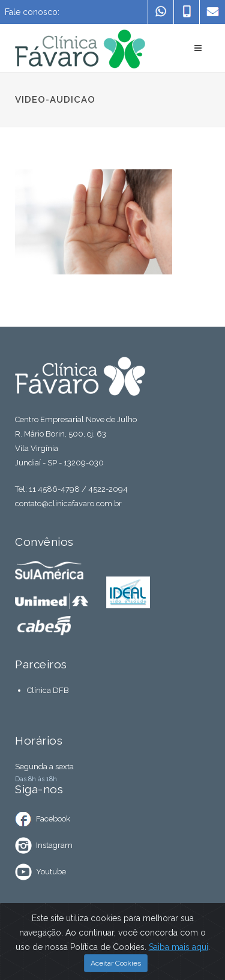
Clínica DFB (48, 690)
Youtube (51, 872)
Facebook (53, 819)
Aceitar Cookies (116, 963)
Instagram (54, 845)
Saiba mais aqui (178, 947)
